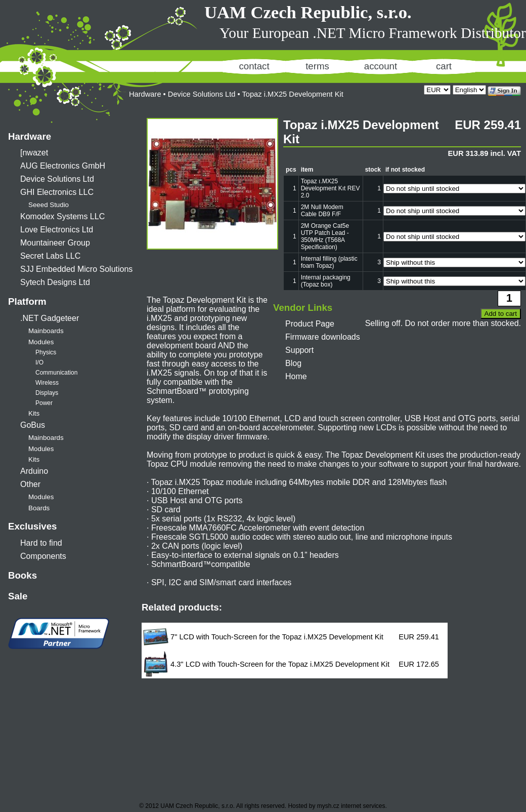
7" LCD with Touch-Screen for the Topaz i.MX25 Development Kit (277, 637)
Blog (293, 363)
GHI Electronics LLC (57, 192)
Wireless (47, 383)
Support (299, 350)
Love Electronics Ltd (57, 230)
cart (444, 66)
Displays (47, 393)
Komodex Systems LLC (62, 216)
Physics (46, 352)
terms (317, 66)
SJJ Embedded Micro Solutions (76, 269)
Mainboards (46, 331)
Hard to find (41, 543)
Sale (18, 596)
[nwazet (34, 153)
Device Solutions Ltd (57, 179)
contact (254, 66)
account (381, 66)
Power (44, 403)
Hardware (30, 136)
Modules (41, 342)
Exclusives (32, 526)
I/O (39, 362)
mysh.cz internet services (351, 806)
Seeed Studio (49, 205)
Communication (56, 373)
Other (30, 484)
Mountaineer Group (55, 243)
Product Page (310, 324)
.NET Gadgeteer (50, 318)
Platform (27, 301)
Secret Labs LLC (50, 256)
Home (296, 376)
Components (43, 556)
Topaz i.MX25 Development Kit (292, 94)
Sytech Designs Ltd (55, 282)
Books (23, 575)
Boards (39, 508)
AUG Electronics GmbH (63, 166)
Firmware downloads (323, 337)
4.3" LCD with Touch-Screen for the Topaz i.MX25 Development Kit (280, 664)
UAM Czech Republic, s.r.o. (308, 12)
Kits (34, 413)
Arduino (34, 471)
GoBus (33, 425)
